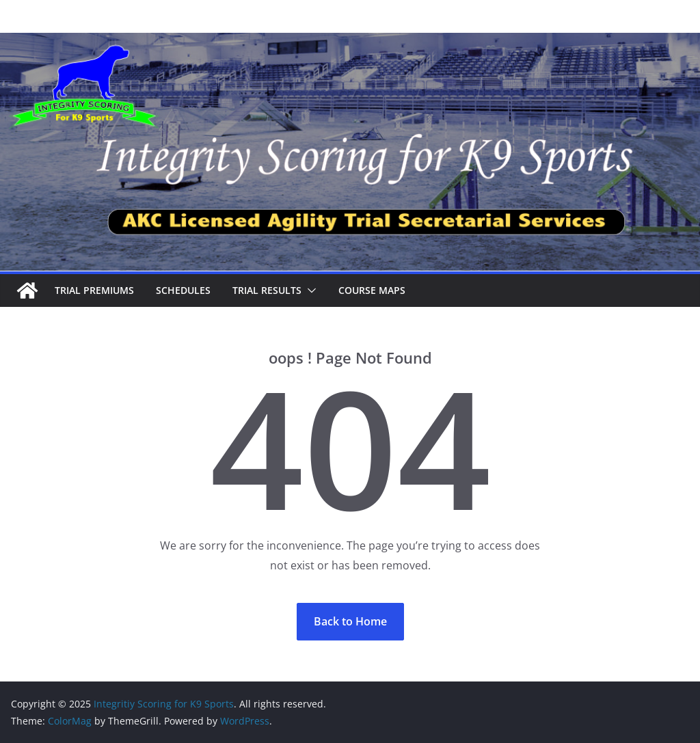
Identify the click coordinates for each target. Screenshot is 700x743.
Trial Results (267, 290)
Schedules (183, 290)
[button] (309, 291)
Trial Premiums (94, 290)
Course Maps (372, 290)
